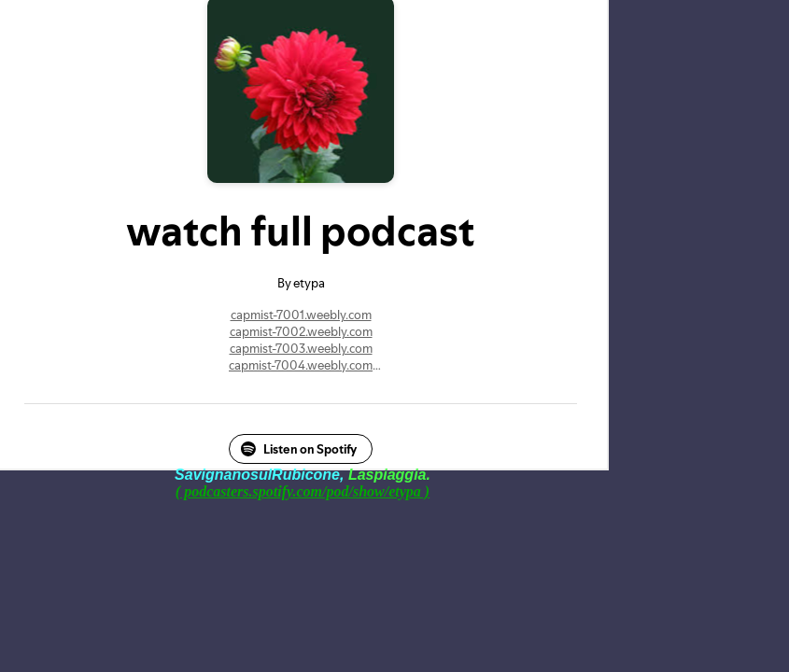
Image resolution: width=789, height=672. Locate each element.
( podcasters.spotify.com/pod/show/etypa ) (303, 491)
